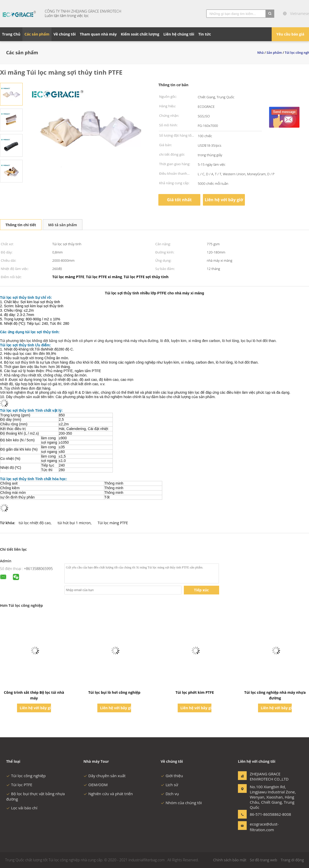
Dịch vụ (170, 794)
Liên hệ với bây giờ (224, 200)
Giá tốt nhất (179, 200)
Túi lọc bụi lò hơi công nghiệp (114, 692)
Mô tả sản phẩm (63, 225)
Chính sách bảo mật (230, 860)
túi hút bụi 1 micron (74, 523)
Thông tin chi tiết (21, 225)
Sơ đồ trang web (263, 860)
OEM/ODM (96, 785)
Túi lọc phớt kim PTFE (195, 692)
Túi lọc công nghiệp (26, 776)
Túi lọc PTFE (19, 785)
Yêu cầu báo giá (290, 34)
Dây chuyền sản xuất (105, 776)
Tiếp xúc (201, 590)
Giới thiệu (172, 776)
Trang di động (292, 860)
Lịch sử (169, 785)
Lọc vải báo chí (22, 808)
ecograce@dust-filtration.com (264, 827)
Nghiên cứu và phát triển (108, 794)
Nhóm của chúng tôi (181, 803)
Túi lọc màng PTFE (113, 523)
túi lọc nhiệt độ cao (35, 523)
